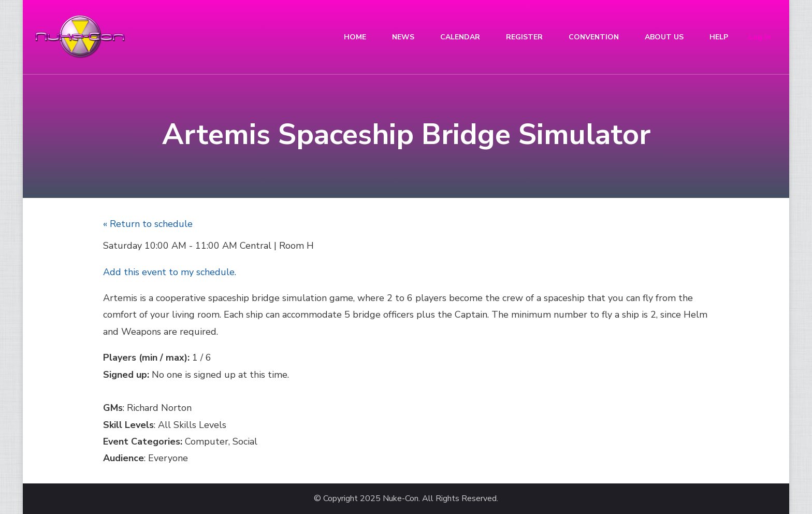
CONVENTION (594, 37)
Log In (760, 37)
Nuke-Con (401, 499)
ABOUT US (664, 37)
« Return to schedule (148, 224)
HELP (719, 37)
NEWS (403, 37)
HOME (355, 37)
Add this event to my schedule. (170, 272)
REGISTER (524, 37)
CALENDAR (460, 37)
